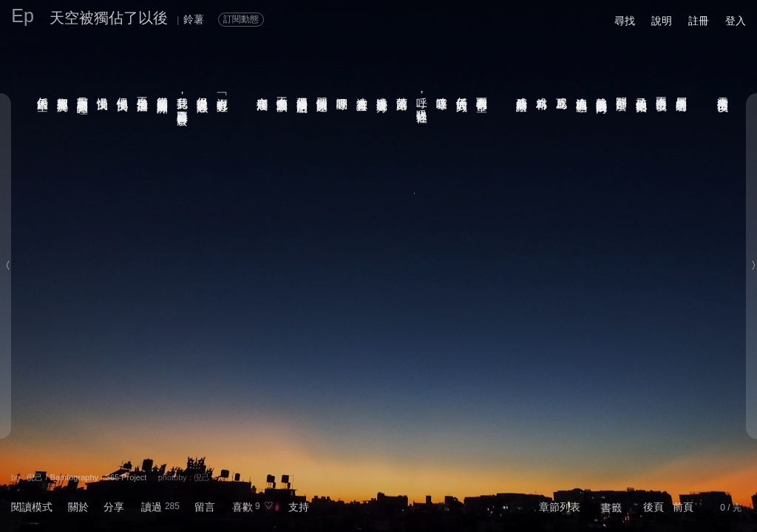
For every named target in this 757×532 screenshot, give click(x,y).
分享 (114, 507)
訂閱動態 (241, 19)
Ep (23, 16)
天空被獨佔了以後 (109, 18)
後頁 (654, 507)
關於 (78, 507)
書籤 (611, 508)
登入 (736, 21)
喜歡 (242, 507)
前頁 (683, 507)
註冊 (699, 21)
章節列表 (560, 507)
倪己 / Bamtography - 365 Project (86, 477)
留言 (205, 507)
